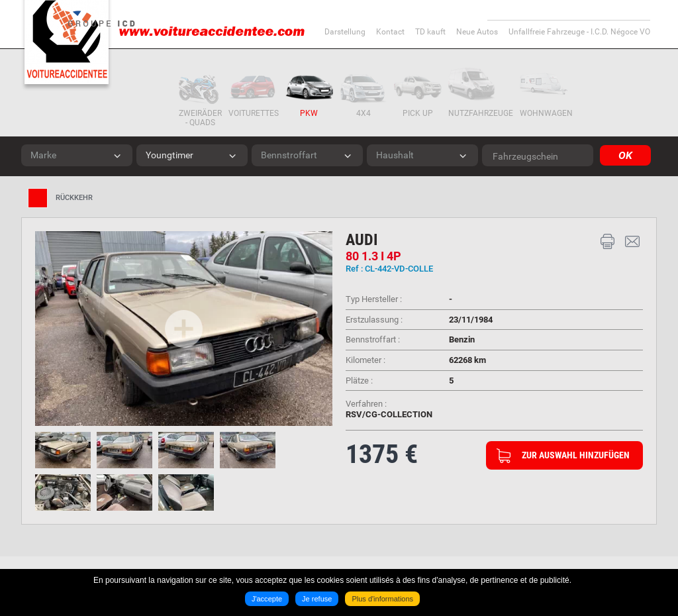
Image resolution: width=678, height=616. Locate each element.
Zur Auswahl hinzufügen (576, 455)
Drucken (608, 242)
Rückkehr (74, 198)
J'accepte (263, 601)
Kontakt (632, 242)
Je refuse (315, 601)
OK (622, 155)
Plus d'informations (385, 601)
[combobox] (77, 155)
